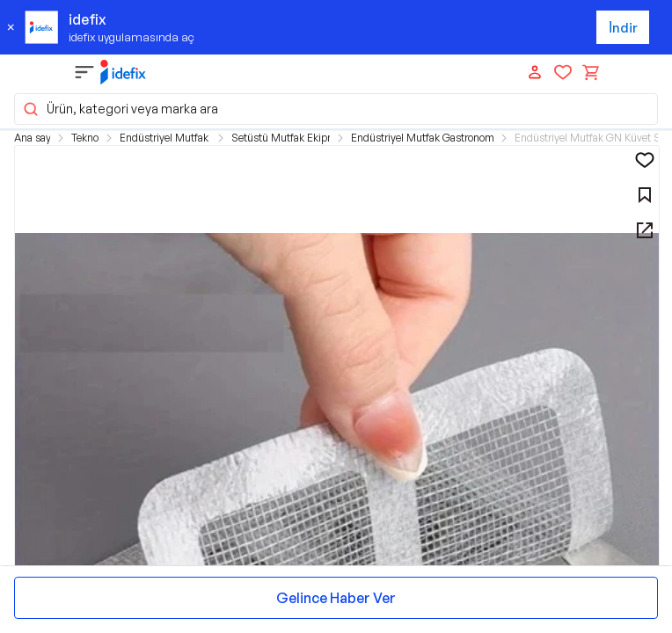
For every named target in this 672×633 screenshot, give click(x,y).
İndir (623, 28)
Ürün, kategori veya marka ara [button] (120, 109)
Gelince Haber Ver (336, 598)
